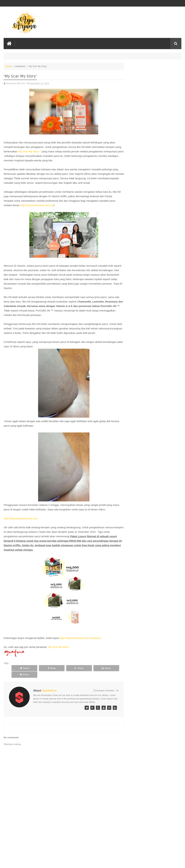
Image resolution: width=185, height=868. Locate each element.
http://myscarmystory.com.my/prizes (81, 638)
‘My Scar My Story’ (35, 151)
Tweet (22, 668)
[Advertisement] (62, 839)
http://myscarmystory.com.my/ (21, 518)
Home (8, 66)
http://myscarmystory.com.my (37, 205)
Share (44, 668)
